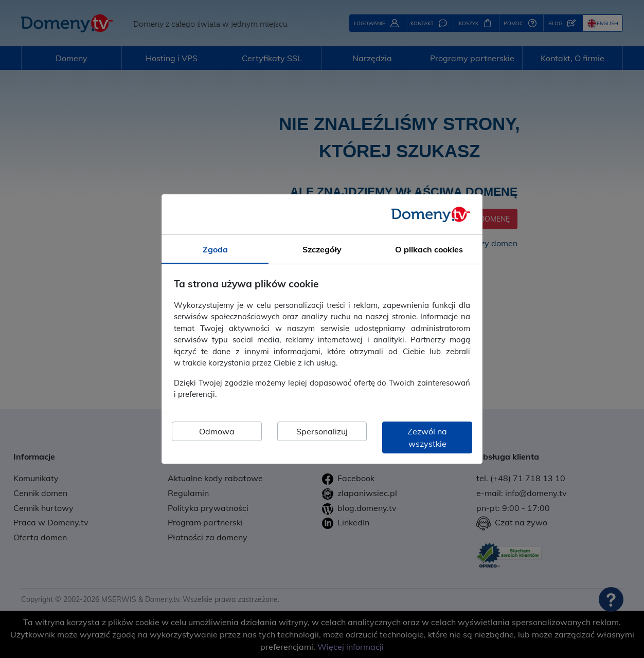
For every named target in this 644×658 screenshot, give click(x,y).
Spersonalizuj (322, 431)
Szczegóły (322, 249)
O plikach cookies (429, 249)
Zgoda (215, 249)
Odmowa (217, 431)
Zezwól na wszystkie (427, 437)
